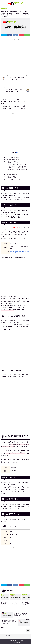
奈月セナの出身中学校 (13, 160)
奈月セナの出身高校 (12, 162)
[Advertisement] (15, 56)
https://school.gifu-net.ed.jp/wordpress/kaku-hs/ (20, 252)
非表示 (18, 153)
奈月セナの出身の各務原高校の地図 (18, 166)
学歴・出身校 (4, 9)
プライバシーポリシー (13, 640)
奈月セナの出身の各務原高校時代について (18, 170)
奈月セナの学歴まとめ (13, 177)
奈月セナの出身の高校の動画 (16, 168)
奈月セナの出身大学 (12, 175)
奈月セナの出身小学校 (13, 157)
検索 (2, 628)
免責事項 (21, 640)
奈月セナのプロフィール (13, 179)
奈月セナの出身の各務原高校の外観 (18, 164)
